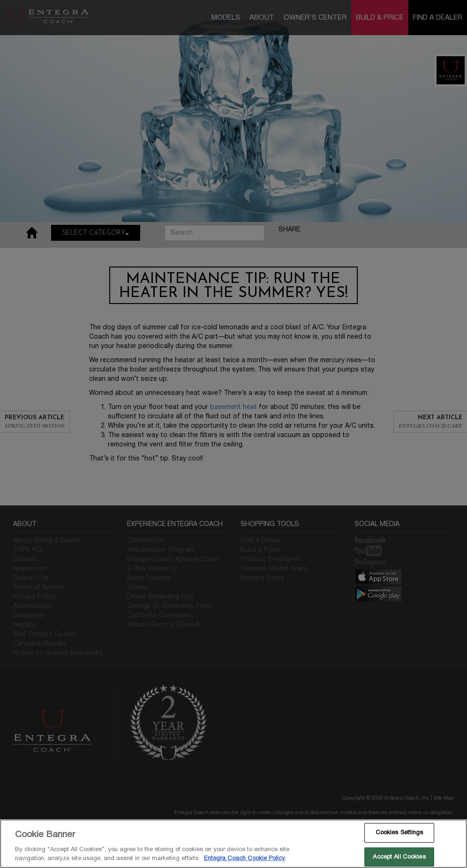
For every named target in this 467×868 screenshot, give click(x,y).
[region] (233, 844)
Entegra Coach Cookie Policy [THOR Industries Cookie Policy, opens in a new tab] (245, 858)
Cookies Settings (399, 832)
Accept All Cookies (399, 857)
